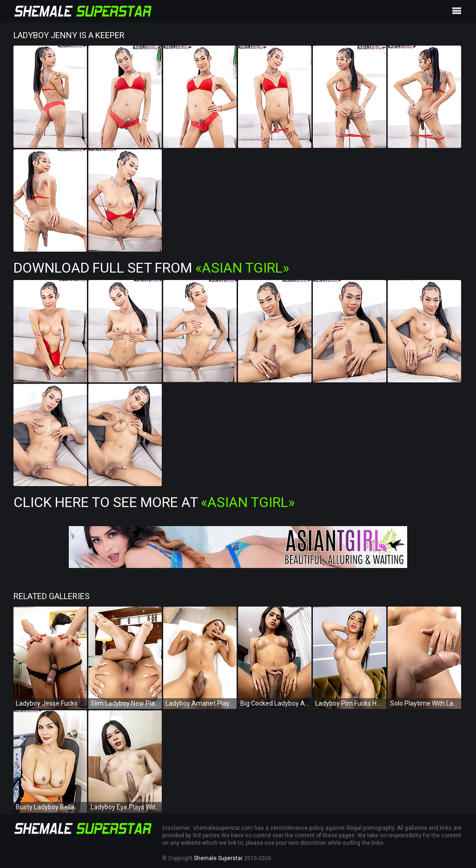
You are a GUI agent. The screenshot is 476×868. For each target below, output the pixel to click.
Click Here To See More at (154, 502)
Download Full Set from (151, 268)
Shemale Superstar (218, 858)
